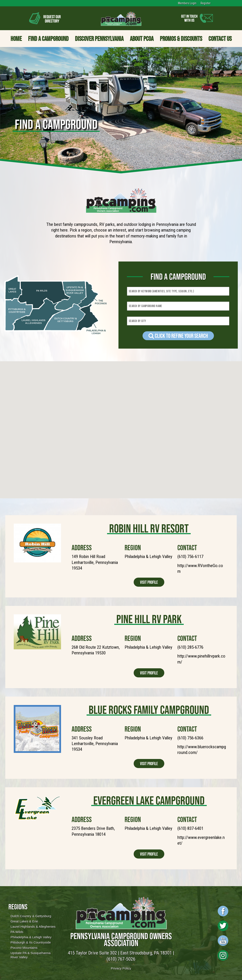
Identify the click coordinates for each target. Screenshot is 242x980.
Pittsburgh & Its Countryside (31, 942)
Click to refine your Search (178, 336)
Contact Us (220, 39)
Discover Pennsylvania (99, 39)
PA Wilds (17, 932)
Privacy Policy (121, 968)
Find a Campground (48, 39)
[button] (178, 450)
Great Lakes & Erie (24, 921)
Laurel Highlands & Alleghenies (33, 927)
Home (16, 39)
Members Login (187, 3)
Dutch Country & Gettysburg (31, 916)
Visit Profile (149, 582)
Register (206, 3)
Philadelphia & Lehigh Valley (31, 937)
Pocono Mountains (24, 948)
